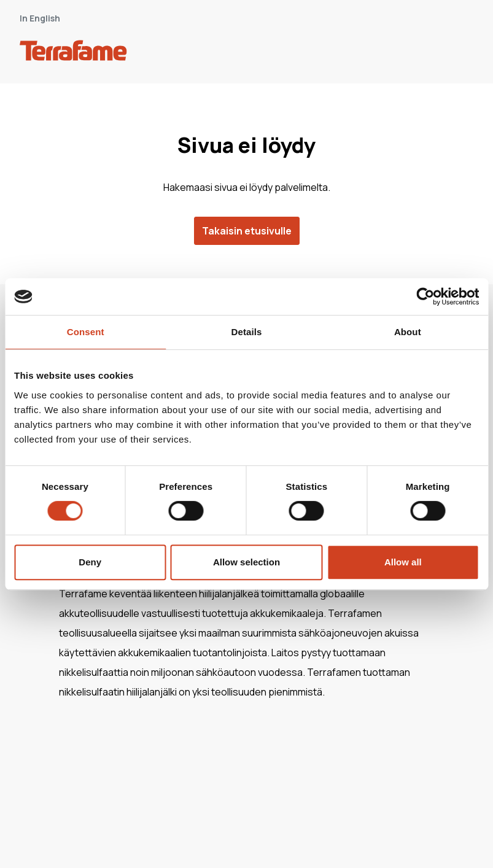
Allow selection (246, 562)
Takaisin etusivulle (247, 231)
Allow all (403, 562)
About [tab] (408, 332)
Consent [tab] (86, 332)
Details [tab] (247, 332)
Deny (90, 562)
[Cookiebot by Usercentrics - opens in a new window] (425, 296)
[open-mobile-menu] (460, 53)
